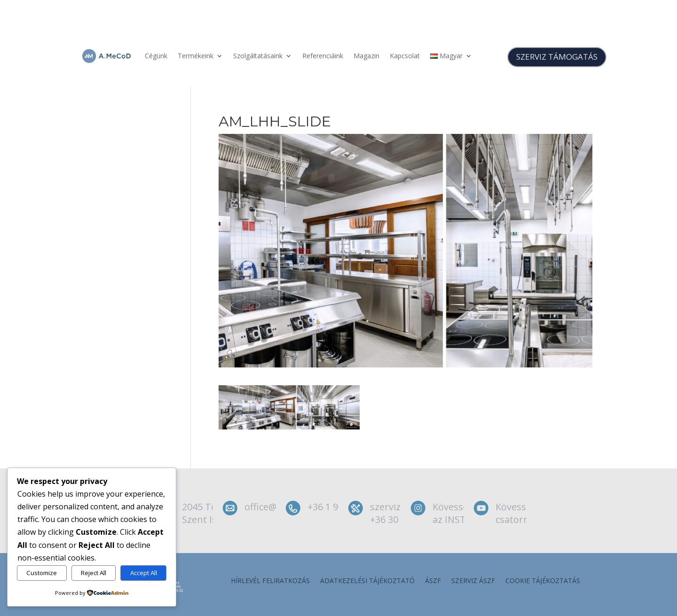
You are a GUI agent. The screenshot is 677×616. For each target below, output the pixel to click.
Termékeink (196, 56)
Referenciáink (323, 56)
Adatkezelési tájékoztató (367, 581)
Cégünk (156, 56)
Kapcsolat (405, 56)
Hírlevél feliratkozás (270, 581)
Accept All (144, 573)
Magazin (366, 56)
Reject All (94, 573)
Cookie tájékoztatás (543, 581)
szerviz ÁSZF (473, 581)
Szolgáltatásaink (258, 56)
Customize (42, 573)
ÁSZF (433, 581)
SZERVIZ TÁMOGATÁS (557, 57)
